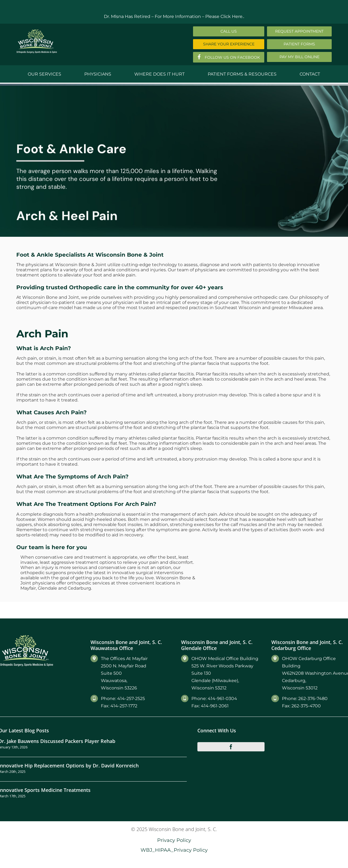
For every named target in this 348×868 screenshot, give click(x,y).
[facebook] (231, 747)
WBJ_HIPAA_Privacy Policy (174, 850)
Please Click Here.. (225, 16)
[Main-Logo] (37, 31)
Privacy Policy (174, 840)
